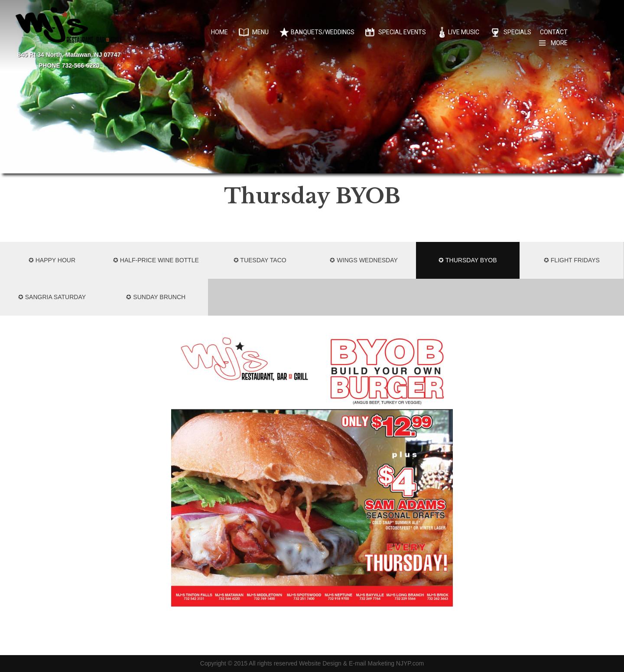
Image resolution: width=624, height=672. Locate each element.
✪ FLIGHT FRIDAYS (572, 260)
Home (219, 32)
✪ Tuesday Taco (260, 260)
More (559, 43)
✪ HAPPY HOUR (52, 260)
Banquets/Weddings (323, 32)
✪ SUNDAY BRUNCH (156, 297)
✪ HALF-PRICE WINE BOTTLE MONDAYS (156, 268)
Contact (554, 32)
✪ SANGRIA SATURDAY (52, 297)
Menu (260, 32)
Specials (517, 32)
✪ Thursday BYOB (468, 260)
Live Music (464, 32)
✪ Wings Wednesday (364, 260)
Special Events (402, 32)
